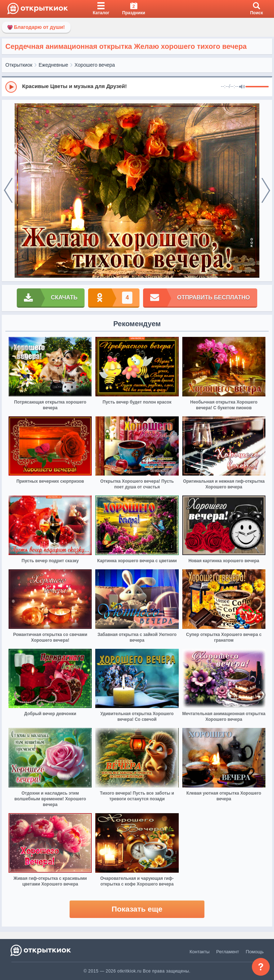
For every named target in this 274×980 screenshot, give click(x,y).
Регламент (228, 952)
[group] (137, 87)
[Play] (11, 87)
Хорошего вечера (95, 65)
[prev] (8, 191)
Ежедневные (53, 65)
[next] (266, 191)
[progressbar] (257, 87)
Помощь (255, 952)
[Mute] (242, 87)
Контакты (199, 952)
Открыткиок (19, 65)
